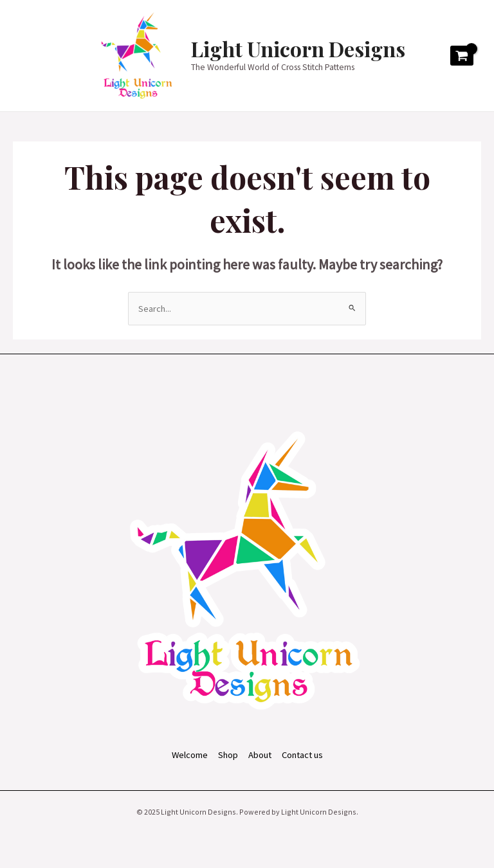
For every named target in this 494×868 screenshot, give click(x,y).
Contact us (302, 755)
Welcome (190, 755)
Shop (228, 755)
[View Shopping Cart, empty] (462, 56)
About (260, 755)
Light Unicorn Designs (298, 49)
